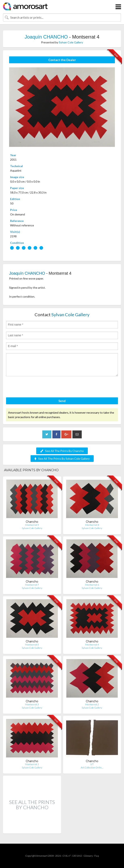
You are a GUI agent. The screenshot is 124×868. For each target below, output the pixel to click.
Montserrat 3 (32, 704)
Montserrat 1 (32, 764)
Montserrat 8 (92, 525)
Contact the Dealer (62, 60)
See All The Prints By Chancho (62, 451)
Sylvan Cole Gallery (71, 42)
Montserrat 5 (32, 645)
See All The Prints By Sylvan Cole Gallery (62, 459)
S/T (92, 764)
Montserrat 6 (92, 585)
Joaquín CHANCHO (46, 37)
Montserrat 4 (92, 645)
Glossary (88, 856)
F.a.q (97, 856)
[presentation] (37, 387)
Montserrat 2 (92, 704)
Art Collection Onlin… (92, 767)
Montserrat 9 (32, 525)
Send (62, 401)
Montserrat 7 (32, 585)
